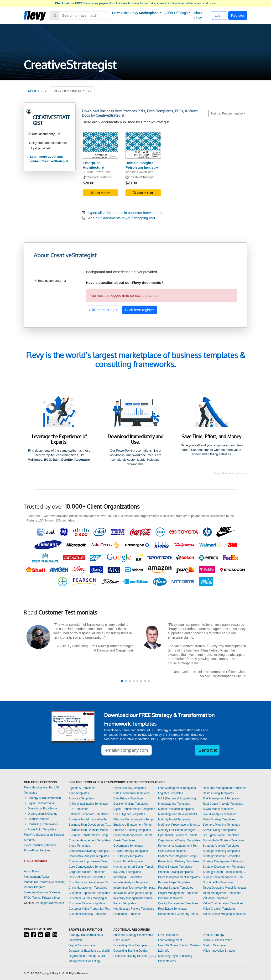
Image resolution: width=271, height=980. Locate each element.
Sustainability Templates (218, 882)
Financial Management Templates (135, 835)
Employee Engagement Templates (135, 825)
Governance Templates (128, 846)
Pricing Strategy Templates (175, 867)
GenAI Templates (124, 840)
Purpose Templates (170, 898)
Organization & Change (41, 814)
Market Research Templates (176, 809)
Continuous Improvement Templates (90, 861)
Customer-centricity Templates (88, 914)
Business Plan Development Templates (90, 825)
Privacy (47, 898)
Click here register (140, 310)
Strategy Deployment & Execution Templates (225, 861)
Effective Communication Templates (135, 819)
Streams (29, 840)
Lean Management (170, 940)
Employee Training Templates (132, 830)
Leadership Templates (127, 914)
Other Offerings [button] (176, 13)
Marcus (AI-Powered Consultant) (45, 882)
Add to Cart (100, 193)
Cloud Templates (79, 846)
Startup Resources (215, 945)
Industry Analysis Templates (131, 882)
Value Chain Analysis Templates (223, 903)
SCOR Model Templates (218, 809)
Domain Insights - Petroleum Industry (142, 165)
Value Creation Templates (219, 909)
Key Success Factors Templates (134, 909)
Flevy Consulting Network (40, 845)
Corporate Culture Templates (87, 872)
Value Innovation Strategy (219, 951)
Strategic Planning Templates (221, 851)
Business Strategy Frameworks (133, 935)
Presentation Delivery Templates (179, 861)
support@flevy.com (52, 903)
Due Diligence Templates (129, 814)
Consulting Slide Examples (130, 945)
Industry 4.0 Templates (128, 877)
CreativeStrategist (99, 177)
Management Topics (37, 877)
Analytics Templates (81, 798)
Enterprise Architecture (93, 165)
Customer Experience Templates (89, 893)
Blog (57, 898)
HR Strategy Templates (128, 856)
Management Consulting (84, 961)
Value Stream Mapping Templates (224, 914)
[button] (122, 681)
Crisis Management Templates (88, 888)
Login (219, 15)
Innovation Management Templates (135, 893)
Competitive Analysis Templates (89, 856)
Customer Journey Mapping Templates (90, 898)
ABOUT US (36, 91)
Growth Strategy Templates (131, 851)
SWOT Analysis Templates (220, 814)
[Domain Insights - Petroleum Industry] (143, 145)
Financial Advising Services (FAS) (135, 956)
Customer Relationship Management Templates (90, 903)
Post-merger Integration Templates (179, 856)
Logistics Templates (171, 793)
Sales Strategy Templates (219, 819)
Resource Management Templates (225, 788)
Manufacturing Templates (174, 804)
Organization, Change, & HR (87, 956)
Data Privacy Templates (128, 798)
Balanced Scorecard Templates (89, 814)
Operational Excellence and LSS (89, 951)
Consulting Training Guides (130, 951)
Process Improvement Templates (179, 877)
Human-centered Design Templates (135, 867)
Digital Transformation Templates (134, 809)
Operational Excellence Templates (179, 835)
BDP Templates (78, 809)
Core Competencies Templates (88, 867)
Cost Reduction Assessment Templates (90, 882)
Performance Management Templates (179, 846)
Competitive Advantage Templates (90, 851)
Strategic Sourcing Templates (221, 856)
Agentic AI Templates (82, 788)
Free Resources (168, 935)
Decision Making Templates (131, 804)
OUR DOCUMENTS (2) (72, 91)
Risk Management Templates (221, 798)
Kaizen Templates (125, 903)
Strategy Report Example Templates (225, 872)
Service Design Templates (219, 830)
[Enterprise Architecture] (101, 145)
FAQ (27, 898)
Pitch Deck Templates (172, 851)
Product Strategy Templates (176, 888)
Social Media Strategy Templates (224, 840)
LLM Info (164, 951)
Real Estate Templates (172, 909)
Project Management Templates (178, 893)
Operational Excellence (40, 808)
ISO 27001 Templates (127, 872)
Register (238, 15)
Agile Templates (79, 793)
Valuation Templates (216, 898)
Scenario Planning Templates (221, 825)
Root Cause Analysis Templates (223, 804)
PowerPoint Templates (40, 829)
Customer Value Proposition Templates (90, 909)
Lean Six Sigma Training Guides (179, 945)
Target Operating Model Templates (225, 888)
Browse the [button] (135, 13)
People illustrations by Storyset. (231, 473)
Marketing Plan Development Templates (179, 814)
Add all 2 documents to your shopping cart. (122, 218)
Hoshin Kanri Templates (128, 861)
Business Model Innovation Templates (90, 819)
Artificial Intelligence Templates (88, 804)
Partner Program (34, 887)
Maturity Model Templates (175, 819)
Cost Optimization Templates (87, 877)
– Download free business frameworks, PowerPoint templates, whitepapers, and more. (135, 3)
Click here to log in (104, 310)
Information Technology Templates (135, 888)
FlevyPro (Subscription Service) (44, 835)
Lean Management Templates (177, 788)
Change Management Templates (89, 840)
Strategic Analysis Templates (221, 846)
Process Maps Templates (174, 882)
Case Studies (122, 940)
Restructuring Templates (218, 793)
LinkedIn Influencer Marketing (43, 892)
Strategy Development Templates (224, 867)
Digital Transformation (40, 803)
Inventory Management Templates (135, 898)
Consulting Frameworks (41, 824)
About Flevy (198, 15)
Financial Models (36, 819)
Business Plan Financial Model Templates (90, 830)
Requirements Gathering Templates (179, 914)
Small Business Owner (217, 940)
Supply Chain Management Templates (225, 877)
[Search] (84, 16)
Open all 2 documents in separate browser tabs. (127, 213)
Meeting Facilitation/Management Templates (179, 830)
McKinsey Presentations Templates (179, 825)
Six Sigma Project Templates (221, 835)
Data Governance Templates (131, 793)
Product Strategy (213, 935)
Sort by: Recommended (227, 113)
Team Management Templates (222, 893)
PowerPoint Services (37, 850)
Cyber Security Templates (130, 788)
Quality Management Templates (178, 903)
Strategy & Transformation (42, 798)
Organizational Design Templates (179, 840)
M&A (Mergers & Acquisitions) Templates (179, 798)
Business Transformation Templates (90, 835)
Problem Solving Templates (175, 872)
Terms (36, 898)
